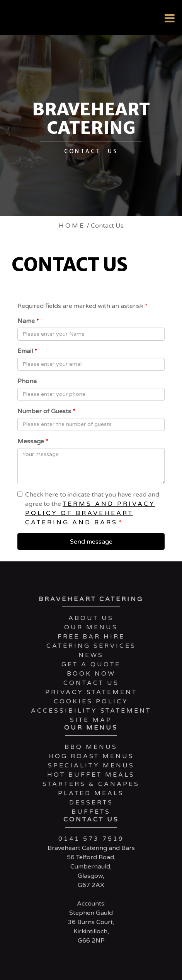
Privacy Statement (91, 692)
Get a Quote (91, 664)
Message (33, 441)
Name (28, 321)
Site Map (91, 720)
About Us (91, 618)
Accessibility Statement (91, 711)
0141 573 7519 (91, 839)
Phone (27, 381)
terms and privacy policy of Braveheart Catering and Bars (90, 513)
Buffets (91, 812)
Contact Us (91, 683)
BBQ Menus (91, 747)
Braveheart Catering (91, 599)
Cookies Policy (91, 701)
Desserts (91, 803)
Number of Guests (46, 411)
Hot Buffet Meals (91, 775)
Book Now (91, 674)
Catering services (91, 646)
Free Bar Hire (91, 637)
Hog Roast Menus (91, 756)
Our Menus (91, 627)
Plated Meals (91, 793)
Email (27, 351)
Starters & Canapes (91, 784)
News (91, 655)
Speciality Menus (91, 765)
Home (72, 226)
